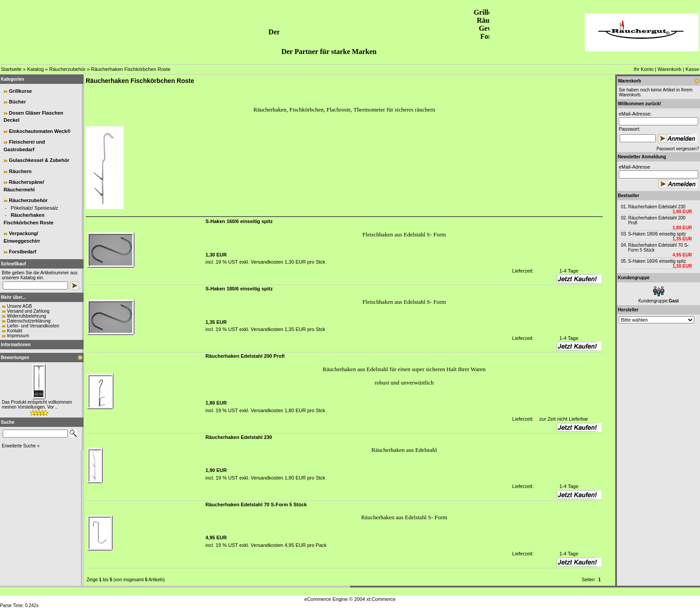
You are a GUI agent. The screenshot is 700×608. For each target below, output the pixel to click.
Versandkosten (267, 262)
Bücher (17, 102)
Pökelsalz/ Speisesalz (34, 208)
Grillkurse (20, 91)
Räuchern (20, 171)
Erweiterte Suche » (21, 446)
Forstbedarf (23, 252)
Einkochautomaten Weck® (40, 131)
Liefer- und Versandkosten (33, 326)
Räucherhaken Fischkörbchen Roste (131, 69)
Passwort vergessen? (678, 149)
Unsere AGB (20, 306)
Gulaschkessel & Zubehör (39, 160)
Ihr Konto (644, 69)
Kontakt (15, 331)
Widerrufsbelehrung (27, 316)
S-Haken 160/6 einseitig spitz (657, 261)
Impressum (18, 336)
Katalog (35, 69)
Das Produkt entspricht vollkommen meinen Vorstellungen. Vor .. (37, 405)
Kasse (692, 69)
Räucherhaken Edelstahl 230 (657, 207)
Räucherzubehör (67, 69)
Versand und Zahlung (28, 311)
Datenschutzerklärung (29, 321)
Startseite (11, 69)
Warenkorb (669, 69)
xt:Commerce (381, 599)
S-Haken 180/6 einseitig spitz (657, 234)
